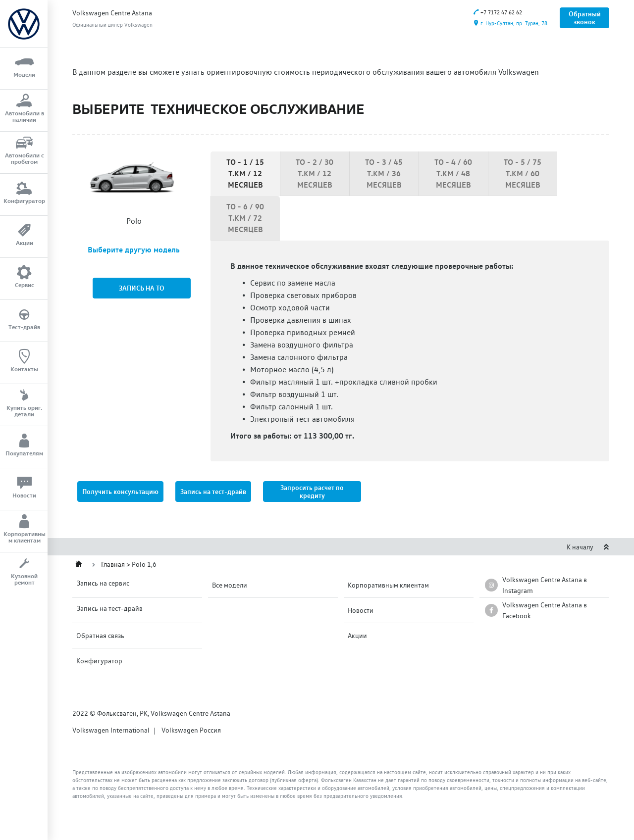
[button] (312, 492)
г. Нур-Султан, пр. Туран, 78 (510, 24)
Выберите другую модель (134, 249)
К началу (588, 547)
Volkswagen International (111, 730)
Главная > (116, 564)
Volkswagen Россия (191, 730)
